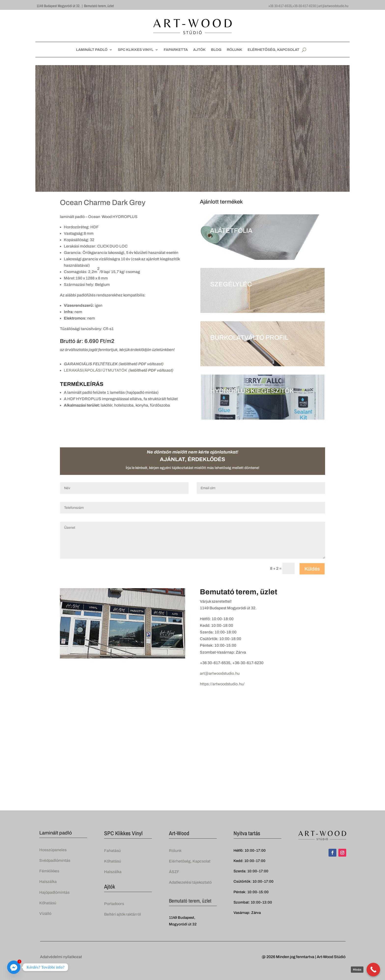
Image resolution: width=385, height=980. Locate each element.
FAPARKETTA (176, 50)
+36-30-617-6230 (304, 6)
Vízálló (45, 914)
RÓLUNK (235, 50)
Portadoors (114, 904)
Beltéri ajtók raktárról (123, 914)
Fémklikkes (49, 871)
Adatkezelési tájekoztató (190, 882)
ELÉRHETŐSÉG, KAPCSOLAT (273, 50)
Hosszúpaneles (53, 850)
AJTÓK (199, 50)
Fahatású (112, 851)
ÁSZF (174, 872)
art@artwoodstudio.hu (333, 6)
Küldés (312, 569)
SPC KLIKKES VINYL (136, 50)
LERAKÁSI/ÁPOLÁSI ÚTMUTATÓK (119, 370)
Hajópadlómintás (54, 892)
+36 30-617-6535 (280, 6)
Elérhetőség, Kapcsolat (190, 861)
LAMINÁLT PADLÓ (92, 50)
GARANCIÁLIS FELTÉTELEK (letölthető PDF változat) (114, 364)
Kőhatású (48, 903)
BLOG (216, 50)
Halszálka (48, 882)
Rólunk (175, 851)
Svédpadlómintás (55, 860)
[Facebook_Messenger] (14, 967)
